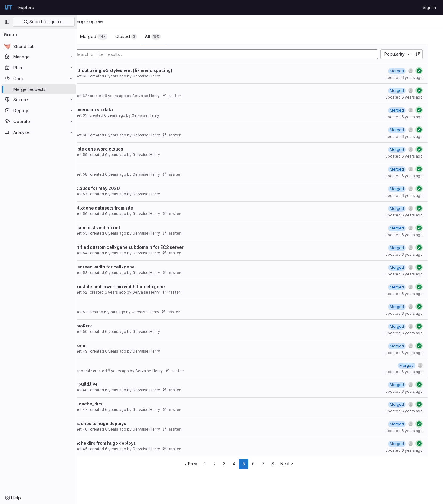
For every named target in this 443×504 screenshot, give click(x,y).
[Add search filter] (248, 54)
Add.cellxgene (105, 345)
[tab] (98, 37)
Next (309, 464)
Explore (26, 7)
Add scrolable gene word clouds (124, 149)
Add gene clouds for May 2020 (122, 188)
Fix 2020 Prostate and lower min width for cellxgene (145, 286)
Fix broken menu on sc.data (119, 110)
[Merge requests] (39, 89)
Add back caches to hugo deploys (125, 423)
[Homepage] (8, 7)
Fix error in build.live (111, 384)
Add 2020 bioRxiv (108, 326)
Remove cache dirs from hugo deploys (130, 443)
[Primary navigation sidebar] (7, 22)
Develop (98, 90)
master (206, 96)
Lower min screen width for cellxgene (130, 267)
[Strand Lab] (39, 46)
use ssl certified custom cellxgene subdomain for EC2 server (154, 247)
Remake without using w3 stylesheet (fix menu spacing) (148, 70)
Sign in (429, 7)
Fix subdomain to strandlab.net (122, 228)
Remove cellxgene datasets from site (129, 208)
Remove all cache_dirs (113, 404)
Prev (212, 464)
